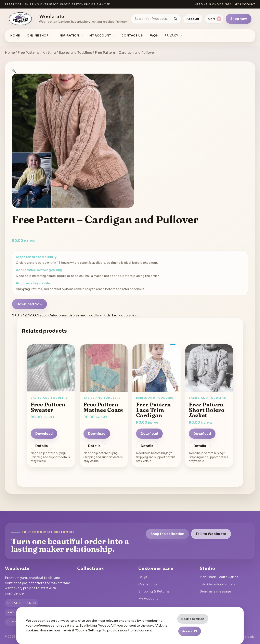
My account (245, 4)
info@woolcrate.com (217, 584)
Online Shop (38, 36)
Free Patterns (29, 53)
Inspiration (69, 36)
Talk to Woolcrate (211, 534)
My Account (148, 599)
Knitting (49, 53)
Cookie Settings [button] (193, 619)
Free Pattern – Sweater (50, 407)
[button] (14, 71)
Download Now (29, 304)
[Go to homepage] (21, 19)
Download (44, 434)
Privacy (171, 36)
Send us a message (215, 591)
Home (15, 36)
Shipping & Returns (154, 591)
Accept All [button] (190, 631)
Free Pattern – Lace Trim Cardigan (156, 410)
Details (42, 446)
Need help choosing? (213, 4)
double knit (128, 315)
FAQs (154, 36)
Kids (107, 315)
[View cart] (214, 19)
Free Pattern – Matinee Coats (103, 407)
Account (193, 19)
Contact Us (132, 36)
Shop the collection (167, 534)
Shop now (239, 19)
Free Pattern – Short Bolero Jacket (208, 410)
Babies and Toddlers (75, 53)
